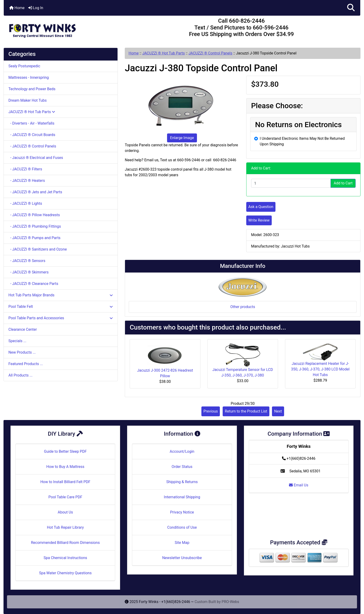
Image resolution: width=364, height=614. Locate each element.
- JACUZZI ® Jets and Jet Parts (35, 192)
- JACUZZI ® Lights (25, 203)
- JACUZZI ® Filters (25, 169)
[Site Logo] (63, 29)
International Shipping (182, 497)
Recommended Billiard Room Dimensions (65, 543)
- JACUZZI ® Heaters (27, 181)
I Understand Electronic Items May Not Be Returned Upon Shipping (302, 141)
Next (278, 411)
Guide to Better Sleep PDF (65, 451)
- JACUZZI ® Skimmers (29, 272)
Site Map (182, 543)
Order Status (182, 467)
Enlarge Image (182, 138)
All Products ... (20, 375)
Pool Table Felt (61, 307)
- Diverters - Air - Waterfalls (31, 123)
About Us (65, 512)
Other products (243, 307)
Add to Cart (343, 183)
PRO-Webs (230, 602)
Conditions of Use (182, 527)
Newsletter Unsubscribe (182, 558)
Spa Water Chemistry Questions (65, 573)
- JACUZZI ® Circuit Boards (32, 135)
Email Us (299, 485)
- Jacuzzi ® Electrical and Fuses (36, 158)
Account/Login (182, 451)
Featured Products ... (26, 364)
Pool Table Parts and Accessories (61, 318)
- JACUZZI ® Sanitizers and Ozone (38, 249)
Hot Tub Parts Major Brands (61, 295)
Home (17, 8)
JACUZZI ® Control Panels (211, 53)
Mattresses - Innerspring (29, 77)
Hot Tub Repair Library (65, 527)
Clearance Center (23, 329)
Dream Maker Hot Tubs (28, 100)
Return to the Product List (246, 411)
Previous (211, 411)
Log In (36, 8)
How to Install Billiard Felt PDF (65, 482)
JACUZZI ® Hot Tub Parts (164, 53)
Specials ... (17, 341)
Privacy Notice (182, 512)
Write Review (259, 220)
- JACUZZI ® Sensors (27, 261)
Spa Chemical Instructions (65, 558)
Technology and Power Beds (32, 89)
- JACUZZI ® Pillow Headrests (34, 215)
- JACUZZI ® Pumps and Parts (34, 238)
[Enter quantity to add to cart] (291, 183)
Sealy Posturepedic (24, 66)
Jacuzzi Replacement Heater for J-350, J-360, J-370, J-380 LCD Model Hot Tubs (320, 369)
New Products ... (22, 352)
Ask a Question (261, 207)
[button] (351, 8)
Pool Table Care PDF (65, 497)
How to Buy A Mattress (65, 467)
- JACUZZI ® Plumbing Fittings (35, 226)
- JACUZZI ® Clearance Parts (33, 284)
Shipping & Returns (182, 482)
